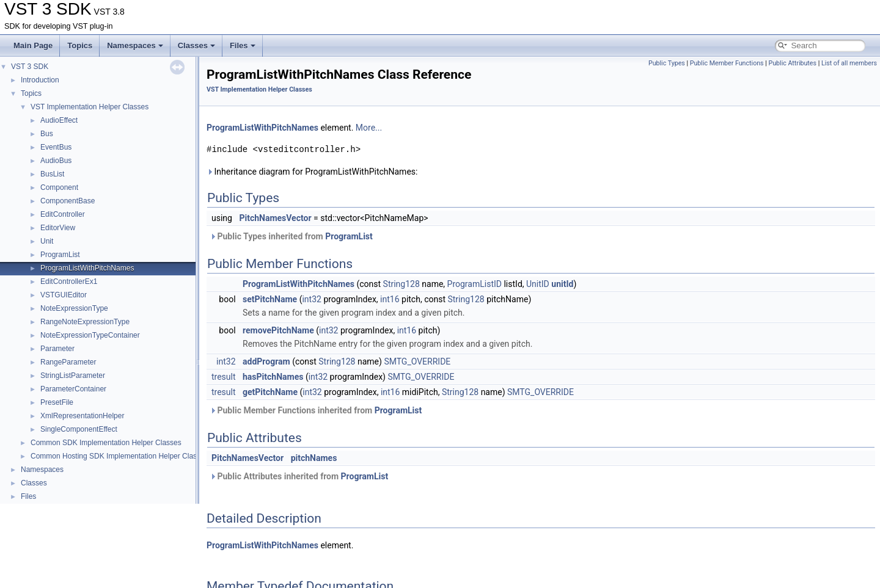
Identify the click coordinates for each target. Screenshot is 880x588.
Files (243, 45)
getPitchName (270, 392)
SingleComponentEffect (79, 429)
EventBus (56, 147)
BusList (52, 174)
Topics (80, 45)
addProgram (266, 361)
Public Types (667, 63)
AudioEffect (59, 120)
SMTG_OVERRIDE (417, 361)
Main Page (33, 45)
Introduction (40, 80)
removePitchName (278, 330)
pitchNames (314, 458)
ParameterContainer (73, 389)
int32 (311, 299)
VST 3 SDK (30, 67)
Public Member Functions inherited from (316, 410)
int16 (390, 299)
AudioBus (56, 161)
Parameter (57, 349)
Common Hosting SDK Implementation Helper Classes (119, 456)
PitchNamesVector (275, 218)
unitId (562, 284)
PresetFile (57, 402)
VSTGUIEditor (64, 295)
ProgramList (60, 255)
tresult (224, 377)
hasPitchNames (273, 377)
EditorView (58, 228)
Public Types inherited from (291, 236)
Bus (47, 134)
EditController (63, 214)
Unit (47, 241)
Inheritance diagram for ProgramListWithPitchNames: (312, 172)
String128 (402, 284)
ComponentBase (68, 201)
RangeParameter (68, 362)
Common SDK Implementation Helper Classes (106, 443)
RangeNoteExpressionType (85, 322)
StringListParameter (73, 376)
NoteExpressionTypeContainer (90, 335)
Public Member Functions (727, 63)
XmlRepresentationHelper (82, 416)
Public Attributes (792, 63)
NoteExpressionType (74, 308)
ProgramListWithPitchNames (87, 268)
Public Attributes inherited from (299, 476)
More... (369, 128)
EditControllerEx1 (69, 281)
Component (59, 187)
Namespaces (135, 45)
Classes (196, 45)
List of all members (849, 63)
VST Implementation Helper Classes (90, 107)
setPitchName (270, 299)
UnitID (538, 284)
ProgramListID (475, 284)
